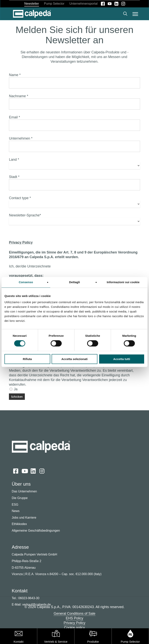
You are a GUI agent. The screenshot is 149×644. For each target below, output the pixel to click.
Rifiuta (27, 359)
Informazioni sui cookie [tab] (123, 282)
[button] (135, 14)
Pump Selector (130, 642)
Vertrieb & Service (56, 642)
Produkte (93, 642)
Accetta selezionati (74, 359)
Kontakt (19, 642)
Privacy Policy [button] (74, 623)
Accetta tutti (122, 359)
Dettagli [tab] (74, 282)
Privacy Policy (21, 242)
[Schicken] (17, 397)
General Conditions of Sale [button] (74, 614)
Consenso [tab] (26, 282)
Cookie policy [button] (74, 628)
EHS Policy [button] (74, 618)
